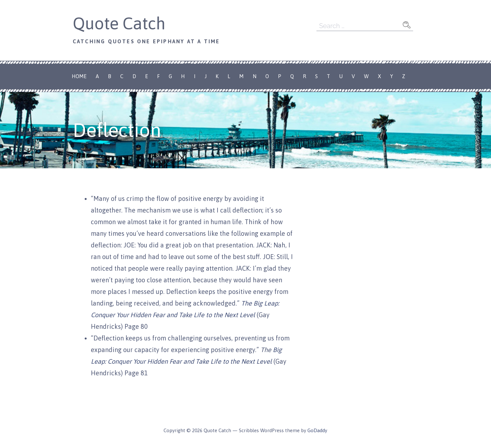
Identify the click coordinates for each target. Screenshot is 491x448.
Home (79, 76)
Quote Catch (119, 23)
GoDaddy (317, 430)
